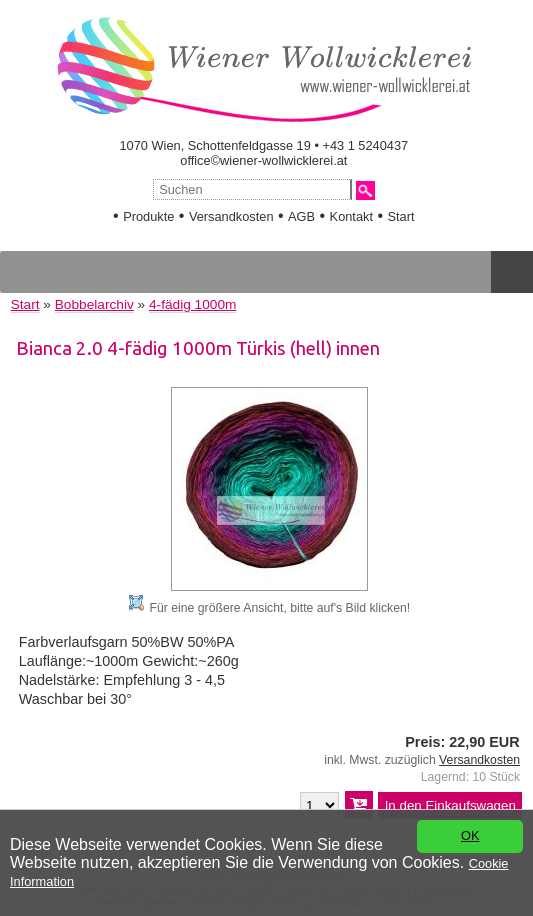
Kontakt (351, 216)
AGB (301, 216)
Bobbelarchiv (94, 304)
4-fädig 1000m (192, 304)
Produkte (148, 216)
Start (401, 216)
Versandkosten (231, 216)
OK (470, 836)
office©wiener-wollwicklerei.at (263, 160)
